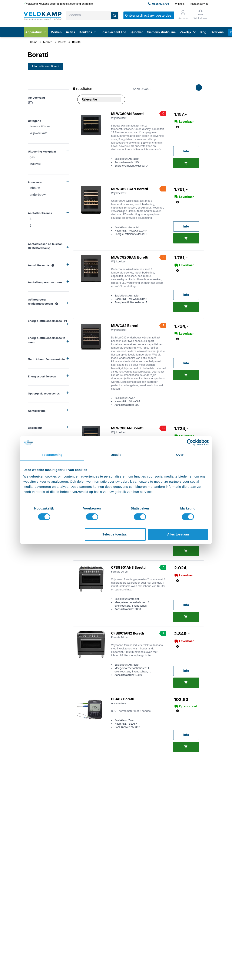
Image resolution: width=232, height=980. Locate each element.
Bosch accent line (113, 32)
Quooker (137, 32)
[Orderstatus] (183, 15)
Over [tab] (180, 455)
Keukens (88, 32)
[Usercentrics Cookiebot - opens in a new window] (190, 442)
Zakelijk (188, 32)
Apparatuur (36, 32)
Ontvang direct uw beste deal (149, 15)
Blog (203, 32)
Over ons (217, 32)
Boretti (62, 42)
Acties (70, 32)
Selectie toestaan (115, 534)
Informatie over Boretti (46, 66)
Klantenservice (199, 4)
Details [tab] (116, 455)
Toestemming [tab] (52, 455)
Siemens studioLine (162, 32)
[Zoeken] (115, 16)
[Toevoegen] (186, 163)
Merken (56, 32)
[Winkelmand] (200, 15)
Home (34, 42)
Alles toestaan (178, 534)
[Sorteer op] (101, 99)
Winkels (180, 4)
